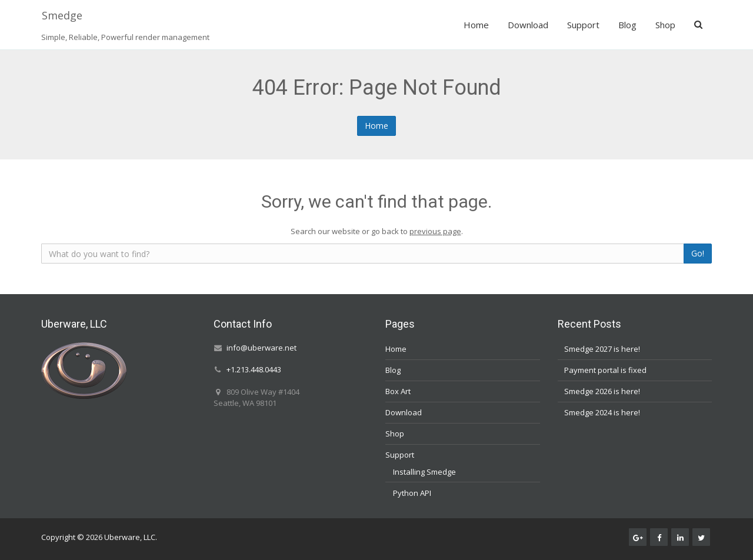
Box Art (398, 391)
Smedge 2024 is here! (602, 412)
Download (528, 25)
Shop (665, 25)
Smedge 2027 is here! (602, 349)
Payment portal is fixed (605, 370)
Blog (627, 25)
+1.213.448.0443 (254, 370)
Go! (698, 253)
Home (476, 25)
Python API (412, 493)
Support (583, 25)
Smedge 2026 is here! (602, 391)
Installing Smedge (424, 472)
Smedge (62, 15)
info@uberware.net (261, 348)
